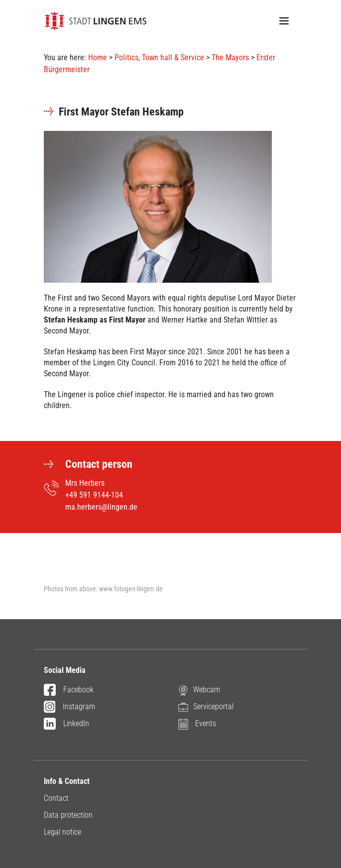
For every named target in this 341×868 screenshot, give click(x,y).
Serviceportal (206, 707)
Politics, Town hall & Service (159, 57)
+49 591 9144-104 (94, 495)
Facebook (69, 690)
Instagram (70, 707)
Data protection (68, 815)
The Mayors (230, 57)
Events (197, 724)
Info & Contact (67, 781)
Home (98, 57)
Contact (56, 798)
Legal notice (62, 832)
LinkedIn (66, 724)
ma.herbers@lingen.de (101, 507)
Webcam (199, 690)
